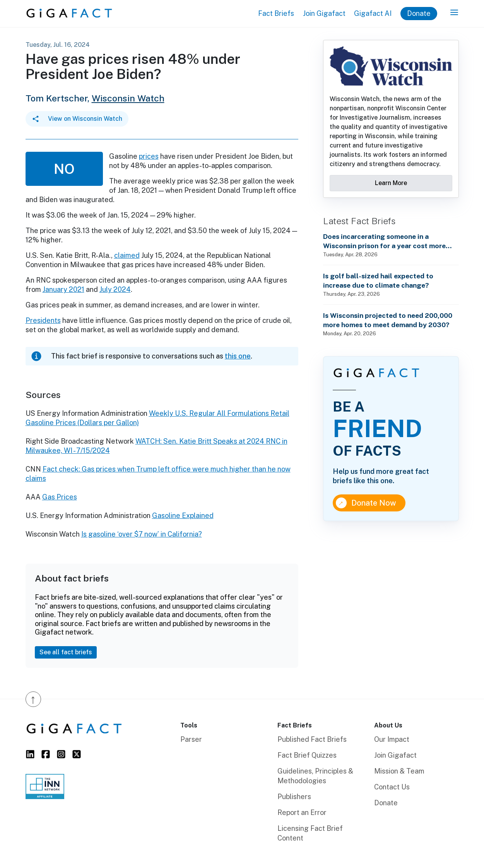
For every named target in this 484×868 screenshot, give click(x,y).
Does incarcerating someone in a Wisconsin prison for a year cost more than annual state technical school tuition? (384, 241)
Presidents (43, 320)
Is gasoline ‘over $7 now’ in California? (142, 534)
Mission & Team (399, 771)
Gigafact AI (373, 13)
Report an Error (302, 812)
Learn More (391, 183)
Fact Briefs (276, 13)
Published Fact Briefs (312, 739)
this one (238, 356)
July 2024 (115, 289)
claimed (127, 255)
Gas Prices (60, 497)
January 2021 (63, 289)
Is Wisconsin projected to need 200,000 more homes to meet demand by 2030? (388, 320)
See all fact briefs (66, 652)
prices (149, 156)
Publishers (294, 797)
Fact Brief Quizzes (307, 755)
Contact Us (392, 787)
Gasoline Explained (183, 515)
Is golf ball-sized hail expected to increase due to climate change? (378, 280)
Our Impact (392, 739)
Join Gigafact (324, 13)
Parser (191, 739)
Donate (419, 13)
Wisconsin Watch (128, 98)
